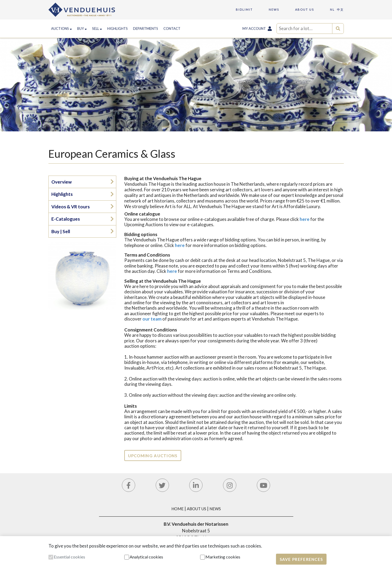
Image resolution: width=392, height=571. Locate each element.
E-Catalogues (66, 219)
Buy (82, 29)
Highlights (117, 29)
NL (332, 9)
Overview (61, 182)
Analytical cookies (146, 557)
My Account (257, 29)
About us (305, 9)
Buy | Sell (61, 231)
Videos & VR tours (71, 207)
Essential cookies (69, 557)
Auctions (61, 29)
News (274, 9)
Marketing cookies (223, 557)
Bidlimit (244, 9)
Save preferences (301, 559)
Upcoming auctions (153, 456)
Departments (146, 29)
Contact (172, 29)
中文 (340, 9)
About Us (197, 509)
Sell (97, 29)
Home (178, 509)
